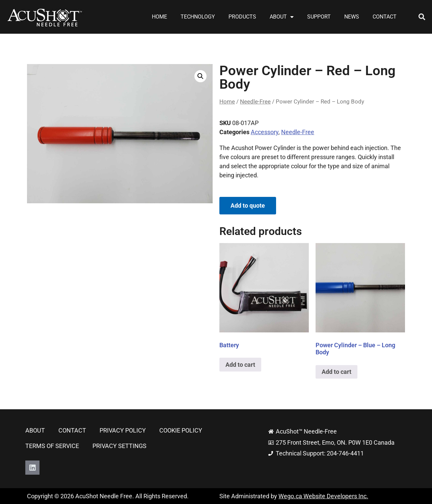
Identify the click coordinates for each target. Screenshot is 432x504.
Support (319, 17)
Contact (385, 17)
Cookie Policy (181, 430)
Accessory (265, 132)
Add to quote (248, 205)
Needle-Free (255, 102)
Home (159, 17)
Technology (198, 17)
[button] (422, 17)
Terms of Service (52, 446)
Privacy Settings (119, 446)
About (282, 17)
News (352, 17)
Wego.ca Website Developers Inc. (323, 496)
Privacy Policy (123, 430)
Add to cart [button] (240, 365)
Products (242, 17)
